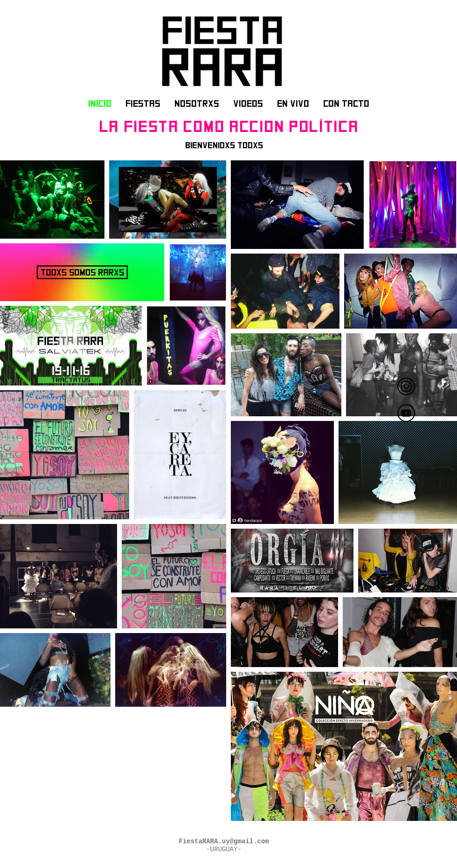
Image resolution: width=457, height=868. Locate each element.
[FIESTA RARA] (406, 386)
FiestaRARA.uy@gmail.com (224, 841)
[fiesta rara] (406, 413)
